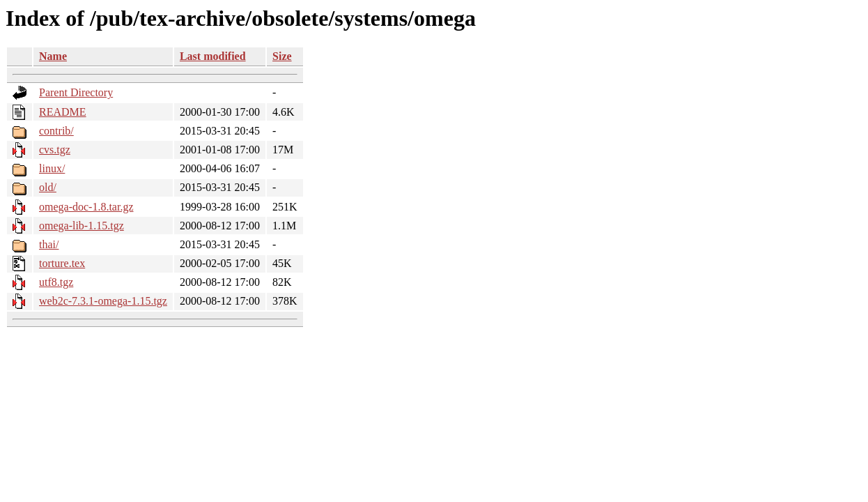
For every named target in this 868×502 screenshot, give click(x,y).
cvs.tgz (55, 150)
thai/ (49, 244)
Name (53, 56)
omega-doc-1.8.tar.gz (86, 207)
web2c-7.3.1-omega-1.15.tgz (103, 301)
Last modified (213, 56)
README (63, 112)
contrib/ (56, 131)
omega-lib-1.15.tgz (82, 226)
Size (282, 56)
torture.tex (62, 263)
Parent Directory (76, 92)
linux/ (52, 168)
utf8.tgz (56, 282)
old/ (48, 187)
